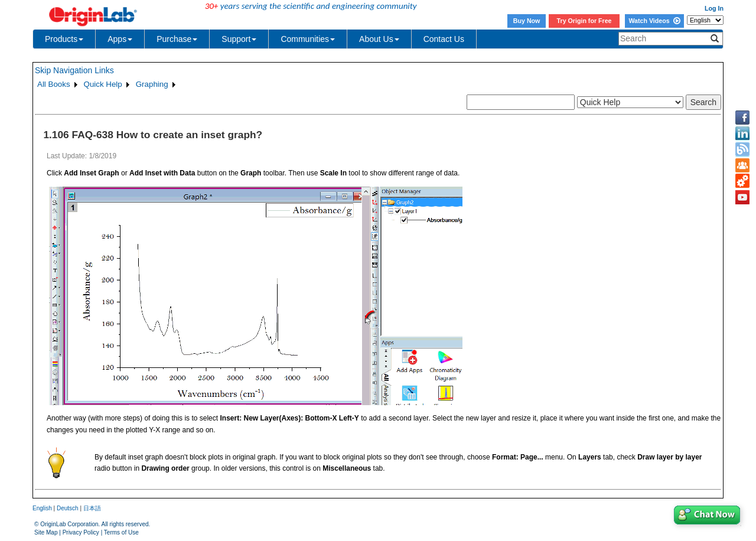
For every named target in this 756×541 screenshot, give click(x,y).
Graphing (152, 84)
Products (64, 39)
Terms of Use (121, 532)
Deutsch (68, 508)
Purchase (177, 39)
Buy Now (527, 21)
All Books (54, 84)
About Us (379, 39)
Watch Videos (654, 21)
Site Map (46, 532)
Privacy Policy (81, 532)
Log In (714, 8)
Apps (120, 39)
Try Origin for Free (584, 21)
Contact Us (444, 39)
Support (239, 39)
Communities (308, 39)
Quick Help (103, 84)
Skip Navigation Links (74, 70)
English (42, 508)
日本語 (92, 508)
